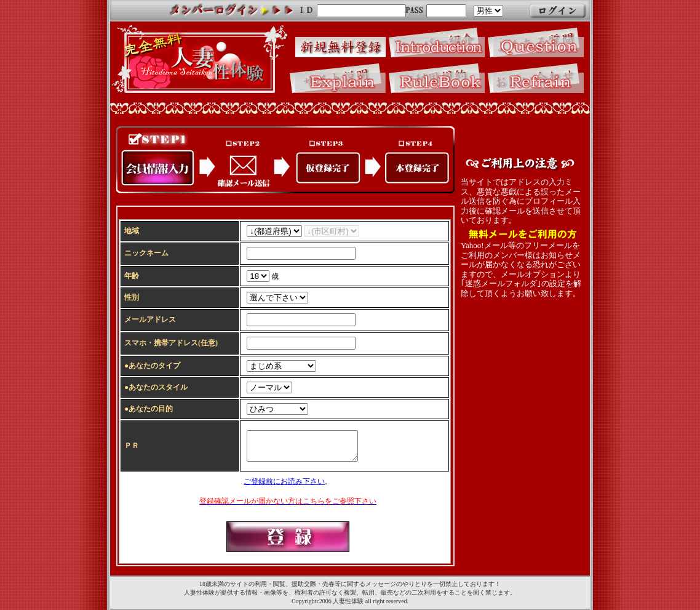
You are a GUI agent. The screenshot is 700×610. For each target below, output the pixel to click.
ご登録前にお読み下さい (284, 483)
